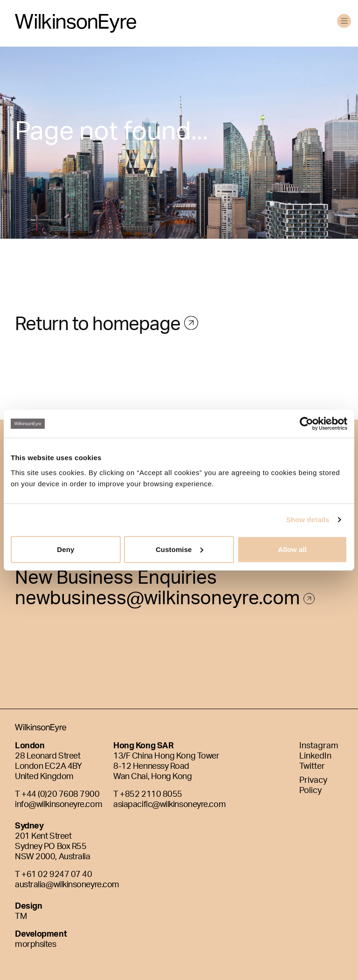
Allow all (292, 549)
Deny (65, 549)
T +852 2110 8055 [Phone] (148, 795)
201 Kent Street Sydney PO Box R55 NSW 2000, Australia (52, 847)
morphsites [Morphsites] (36, 945)
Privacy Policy (313, 786)
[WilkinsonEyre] (76, 23)
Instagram (319, 746)
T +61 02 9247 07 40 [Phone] (53, 875)
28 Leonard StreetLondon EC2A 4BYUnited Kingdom (48, 767)
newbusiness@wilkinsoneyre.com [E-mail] (165, 601)
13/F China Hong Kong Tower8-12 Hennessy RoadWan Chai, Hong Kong (166, 767)
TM (21, 917)
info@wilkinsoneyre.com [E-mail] (59, 805)
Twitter (312, 767)
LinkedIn (315, 757)
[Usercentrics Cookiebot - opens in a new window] (306, 424)
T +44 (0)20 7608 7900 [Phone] (57, 795)
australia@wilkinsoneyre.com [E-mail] (67, 885)
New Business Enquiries (116, 581)
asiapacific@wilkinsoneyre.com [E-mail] (169, 805)
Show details (308, 520)
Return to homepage (100, 338)
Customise (179, 549)
